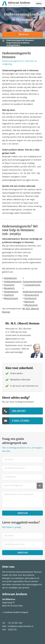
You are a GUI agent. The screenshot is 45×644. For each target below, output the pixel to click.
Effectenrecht (31, 305)
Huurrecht (9, 285)
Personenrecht (32, 295)
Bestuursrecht (11, 299)
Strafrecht (9, 295)
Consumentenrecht (32, 282)
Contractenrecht (32, 285)
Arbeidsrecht (10, 278)
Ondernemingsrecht (32, 292)
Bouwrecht (9, 288)
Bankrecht (29, 302)
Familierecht (30, 299)
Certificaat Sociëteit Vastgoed (16, 612)
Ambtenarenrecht (13, 282)
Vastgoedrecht (11, 292)
